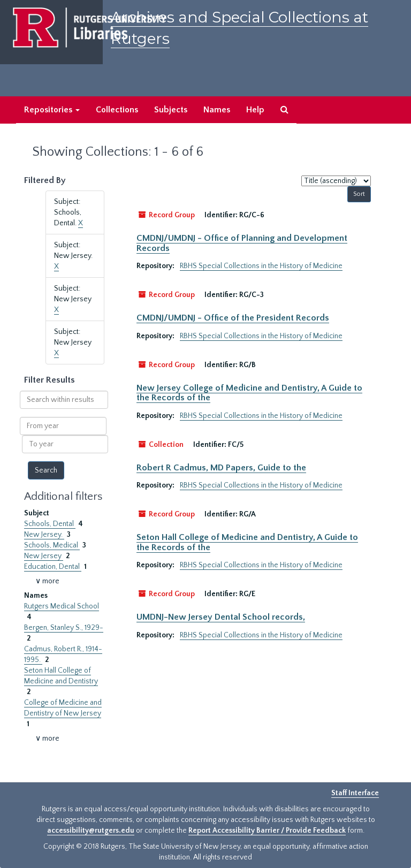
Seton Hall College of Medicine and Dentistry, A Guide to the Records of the (247, 542)
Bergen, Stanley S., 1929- (64, 628)
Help (255, 110)
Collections (117, 110)
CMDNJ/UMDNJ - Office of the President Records (233, 318)
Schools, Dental (50, 524)
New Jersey (44, 556)
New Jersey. (44, 535)
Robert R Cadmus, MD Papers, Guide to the (221, 468)
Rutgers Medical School (62, 606)
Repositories (52, 110)
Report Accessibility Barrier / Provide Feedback (267, 831)
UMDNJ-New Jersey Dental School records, (221, 617)
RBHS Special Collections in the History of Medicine (261, 266)
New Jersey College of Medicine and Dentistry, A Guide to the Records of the (249, 393)
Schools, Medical (52, 545)
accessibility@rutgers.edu (91, 831)
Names (217, 110)
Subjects (171, 110)
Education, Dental (53, 567)
